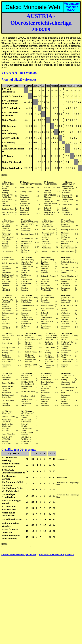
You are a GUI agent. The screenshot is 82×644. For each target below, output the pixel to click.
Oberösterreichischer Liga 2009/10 (57, 554)
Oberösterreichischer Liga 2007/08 (19, 554)
